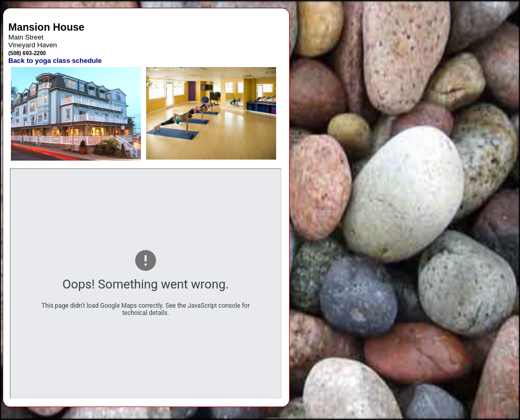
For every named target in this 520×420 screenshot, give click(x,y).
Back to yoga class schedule (55, 61)
